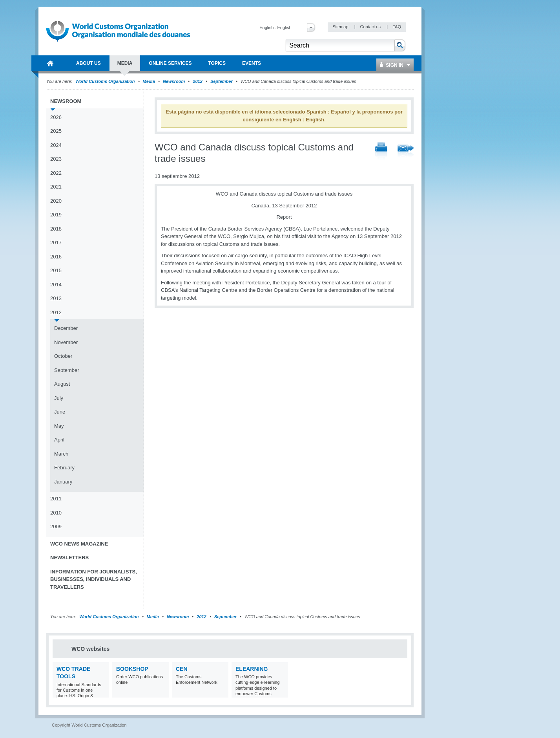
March (61, 454)
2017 (56, 243)
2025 (56, 131)
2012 (197, 81)
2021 (56, 187)
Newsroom (174, 81)
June (60, 412)
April (59, 440)
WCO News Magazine (79, 544)
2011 (56, 499)
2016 (56, 257)
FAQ (397, 27)
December (66, 328)
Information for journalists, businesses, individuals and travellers (94, 579)
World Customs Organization (106, 81)
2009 (56, 526)
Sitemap (341, 27)
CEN (182, 669)
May (59, 426)
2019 (56, 215)
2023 (56, 159)
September (222, 81)
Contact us (371, 27)
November (66, 342)
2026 (56, 117)
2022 (56, 173)
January (63, 482)
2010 (56, 513)
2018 (56, 229)
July (59, 398)
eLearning (252, 669)
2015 (56, 270)
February (64, 468)
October (63, 356)
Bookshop (132, 669)
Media (149, 81)
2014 (56, 285)
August (62, 384)
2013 (56, 298)
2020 (56, 201)
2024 (56, 145)
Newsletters (69, 558)
